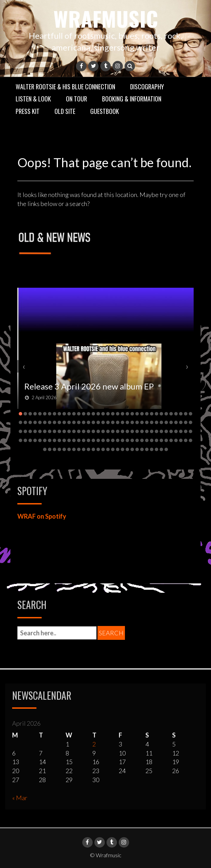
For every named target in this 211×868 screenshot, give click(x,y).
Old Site (65, 111)
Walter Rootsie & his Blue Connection (65, 87)
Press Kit (28, 111)
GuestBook (105, 111)
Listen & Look (33, 99)
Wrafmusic (106, 18)
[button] (20, 414)
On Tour (77, 99)
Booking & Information (132, 99)
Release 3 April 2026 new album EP (89, 386)
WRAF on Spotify (42, 516)
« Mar (20, 798)
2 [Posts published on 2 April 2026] (94, 744)
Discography (147, 87)
